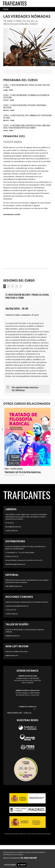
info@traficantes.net (28, 709)
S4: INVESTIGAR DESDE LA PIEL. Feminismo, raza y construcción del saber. (27, 117)
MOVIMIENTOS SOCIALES (12, 214)
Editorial (12, 575)
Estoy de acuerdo (10, 865)
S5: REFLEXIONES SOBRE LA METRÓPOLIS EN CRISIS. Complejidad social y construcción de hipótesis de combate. (27, 127)
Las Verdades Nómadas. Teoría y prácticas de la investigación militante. (32, 269)
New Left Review (17, 647)
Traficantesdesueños (8, 269)
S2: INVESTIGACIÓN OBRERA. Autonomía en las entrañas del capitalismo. (26, 96)
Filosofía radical (13, 142)
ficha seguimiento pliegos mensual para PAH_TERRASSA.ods (25, 389)
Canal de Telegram (12, 531)
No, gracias (22, 865)
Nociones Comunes (19, 597)
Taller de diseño (17, 625)
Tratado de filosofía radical (23, 473)
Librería (11, 509)
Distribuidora (15, 541)
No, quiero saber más (29, 858)
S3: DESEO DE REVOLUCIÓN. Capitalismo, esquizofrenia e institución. (25, 106)
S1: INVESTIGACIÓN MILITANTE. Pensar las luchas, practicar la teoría (27, 86)
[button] (5, 286)
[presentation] (2, 429)
